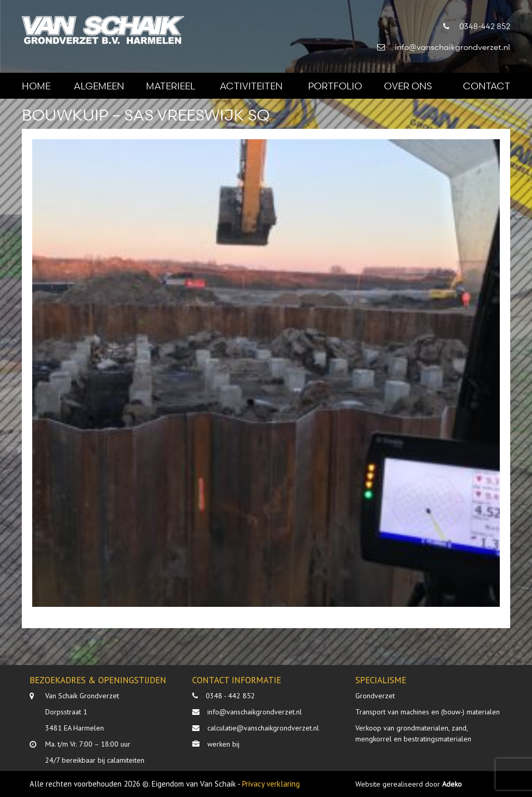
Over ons (408, 85)
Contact (487, 85)
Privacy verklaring (271, 784)
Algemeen (99, 85)
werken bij (223, 744)
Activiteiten (251, 85)
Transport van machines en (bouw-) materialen (428, 712)
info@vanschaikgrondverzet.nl (255, 712)
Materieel (171, 85)
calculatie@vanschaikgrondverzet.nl (263, 728)
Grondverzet (375, 696)
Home (36, 85)
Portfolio (335, 85)
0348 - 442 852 (230, 696)
